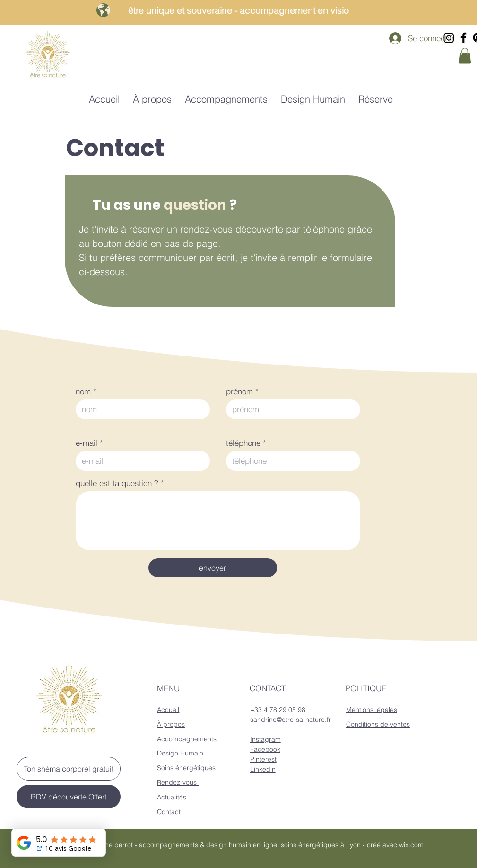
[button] (465, 56)
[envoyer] (213, 568)
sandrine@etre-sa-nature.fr (291, 720)
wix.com (411, 845)
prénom (239, 391)
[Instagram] (449, 38)
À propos (171, 724)
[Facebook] (464, 38)
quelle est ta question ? (117, 483)
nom (83, 391)
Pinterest (263, 759)
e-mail (87, 443)
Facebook (265, 749)
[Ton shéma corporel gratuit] (69, 769)
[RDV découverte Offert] (69, 797)
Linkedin (263, 769)
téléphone (243, 443)
